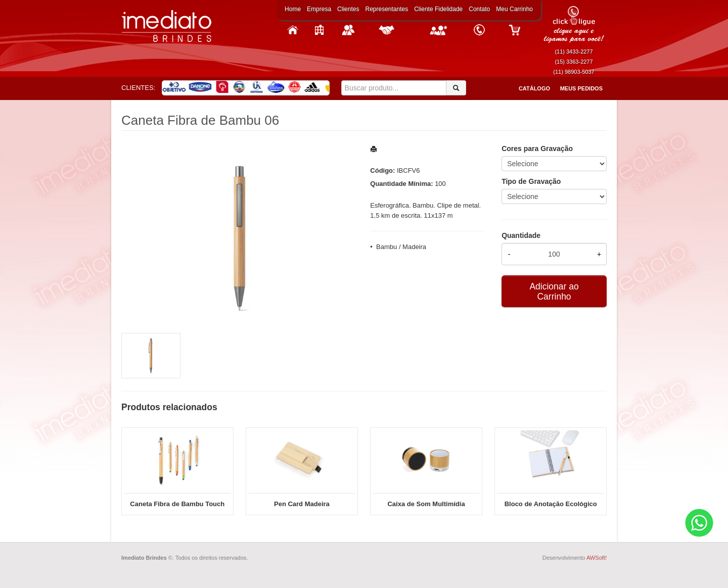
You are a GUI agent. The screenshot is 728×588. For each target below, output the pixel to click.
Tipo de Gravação (531, 181)
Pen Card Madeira (302, 504)
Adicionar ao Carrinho (554, 291)
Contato (479, 9)
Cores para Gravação (537, 149)
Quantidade (521, 235)
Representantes (386, 9)
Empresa (319, 9)
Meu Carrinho (514, 9)
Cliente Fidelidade (438, 9)
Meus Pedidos (581, 88)
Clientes (348, 9)
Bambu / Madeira (401, 247)
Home (293, 9)
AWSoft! (597, 558)
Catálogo (534, 88)
